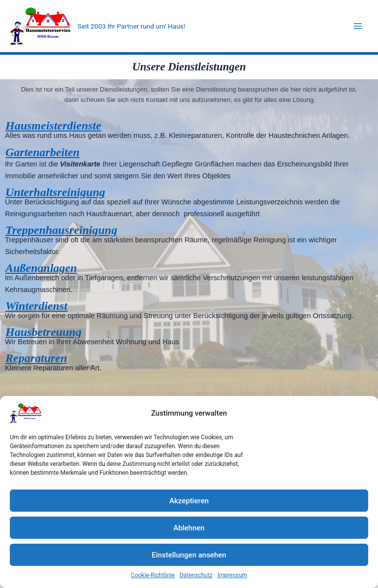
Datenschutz (196, 575)
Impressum (232, 575)
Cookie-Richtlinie (153, 575)
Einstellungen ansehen (189, 555)
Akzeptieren (189, 501)
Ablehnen (189, 528)
